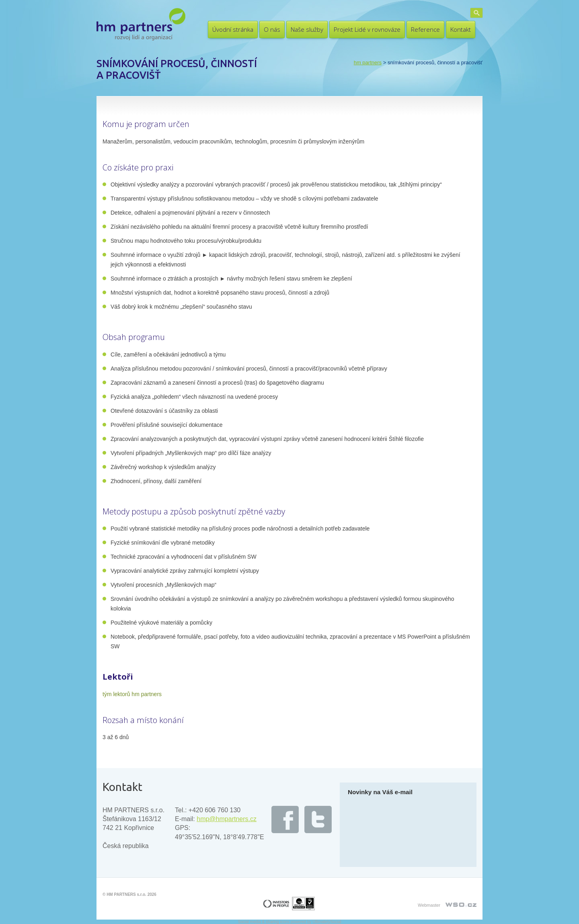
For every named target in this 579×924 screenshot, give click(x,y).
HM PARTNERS (368, 62)
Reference (425, 29)
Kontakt (461, 29)
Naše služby (307, 29)
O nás (272, 29)
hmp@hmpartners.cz (227, 819)
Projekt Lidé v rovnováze (367, 29)
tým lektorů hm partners (132, 694)
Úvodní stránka (233, 29)
